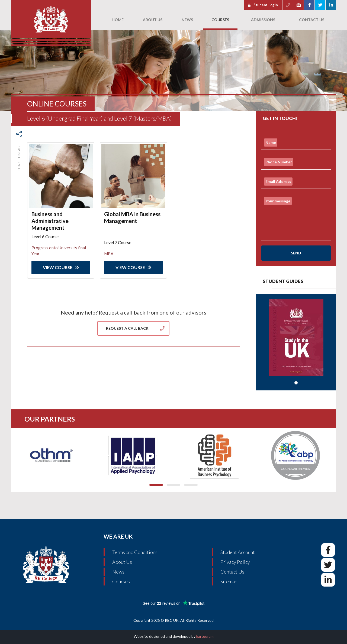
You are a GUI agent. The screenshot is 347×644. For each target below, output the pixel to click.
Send (296, 253)
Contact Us (232, 572)
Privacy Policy (235, 562)
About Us (122, 562)
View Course (61, 267)
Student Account (238, 552)
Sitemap (229, 581)
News (118, 572)
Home (118, 20)
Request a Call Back (137, 328)
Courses (121, 581)
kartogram (205, 636)
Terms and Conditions (135, 552)
